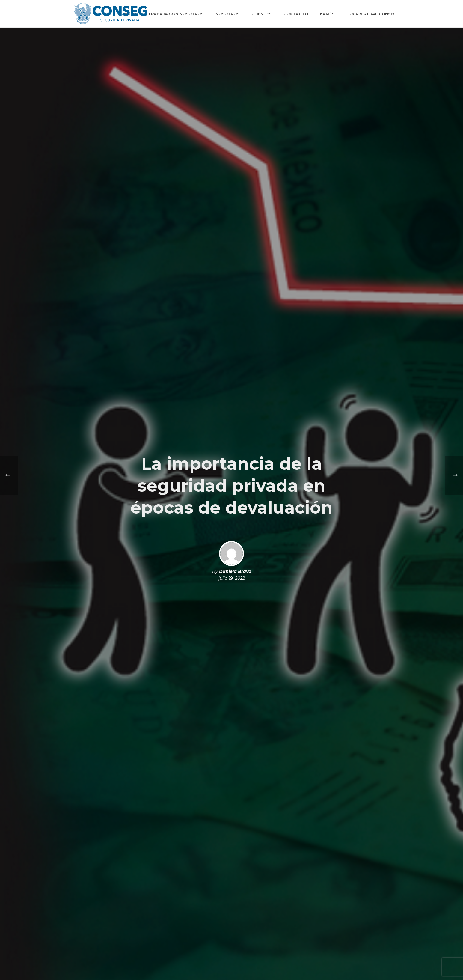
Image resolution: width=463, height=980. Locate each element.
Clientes (261, 14)
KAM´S (327, 14)
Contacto (296, 14)
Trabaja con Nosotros (176, 14)
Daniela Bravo (235, 571)
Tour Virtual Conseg (371, 14)
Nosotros (227, 14)
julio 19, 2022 (232, 578)
